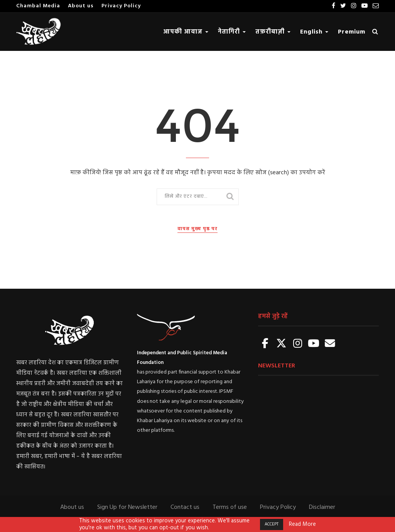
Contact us (185, 507)
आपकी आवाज (186, 32)
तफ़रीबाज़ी (273, 32)
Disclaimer (322, 507)
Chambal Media (38, 6)
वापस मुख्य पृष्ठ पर (197, 229)
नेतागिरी (232, 32)
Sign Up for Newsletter (127, 507)
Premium (352, 32)
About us (81, 6)
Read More (302, 525)
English (314, 32)
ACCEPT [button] (272, 524)
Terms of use (230, 507)
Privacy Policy (121, 6)
